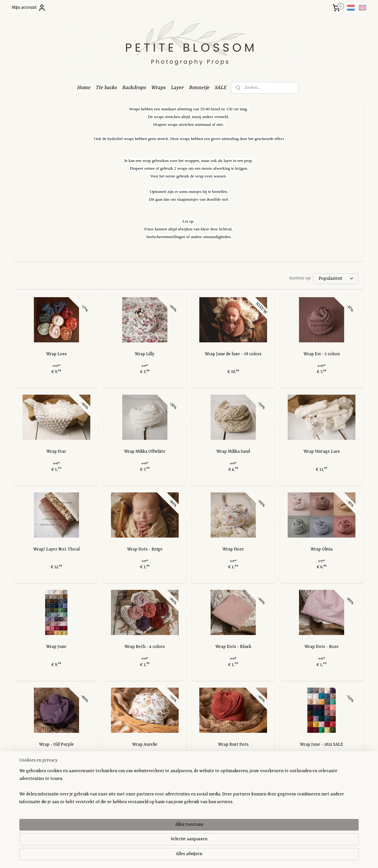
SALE (220, 88)
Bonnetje (199, 88)
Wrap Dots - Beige (145, 549)
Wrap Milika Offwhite (145, 452)
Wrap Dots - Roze (322, 647)
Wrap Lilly (145, 354)
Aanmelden (31, 826)
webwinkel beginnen (200, 856)
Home (84, 88)
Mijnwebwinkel (244, 856)
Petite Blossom (176, 799)
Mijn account (29, 8)
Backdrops (134, 88)
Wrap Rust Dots (233, 745)
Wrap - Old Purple (56, 745)
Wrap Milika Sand (233, 452)
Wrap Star (56, 452)
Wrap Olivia (322, 549)
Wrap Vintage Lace (322, 452)
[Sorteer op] (336, 279)
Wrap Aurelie (145, 745)
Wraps (158, 88)
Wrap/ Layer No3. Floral (56, 549)
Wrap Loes (56, 354)
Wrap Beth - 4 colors (145, 647)
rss (181, 856)
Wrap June (56, 647)
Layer (177, 88)
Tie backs (106, 88)
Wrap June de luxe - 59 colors (233, 354)
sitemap (171, 856)
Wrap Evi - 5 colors (322, 354)
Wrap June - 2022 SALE (322, 745)
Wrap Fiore (233, 549)
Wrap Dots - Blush (233, 647)
